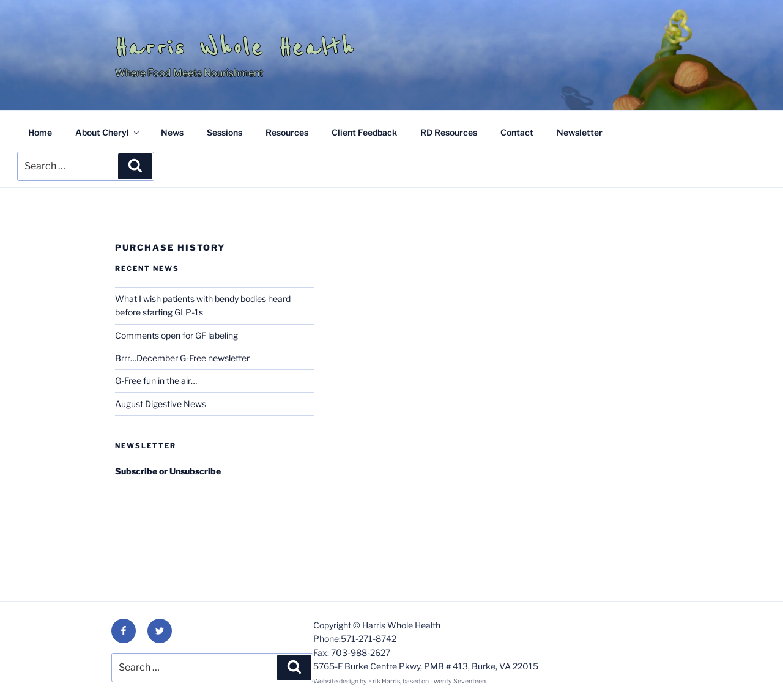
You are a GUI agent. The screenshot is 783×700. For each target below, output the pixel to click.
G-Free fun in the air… (156, 381)
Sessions (225, 132)
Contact (517, 132)
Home (40, 132)
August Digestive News (161, 404)
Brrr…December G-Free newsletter (182, 358)
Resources (287, 132)
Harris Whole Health (235, 48)
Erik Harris (384, 681)
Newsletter (580, 132)
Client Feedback (364, 132)
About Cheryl (108, 132)
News (172, 132)
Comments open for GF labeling (176, 335)
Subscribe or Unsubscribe (168, 471)
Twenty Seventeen (458, 681)
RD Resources (449, 132)
